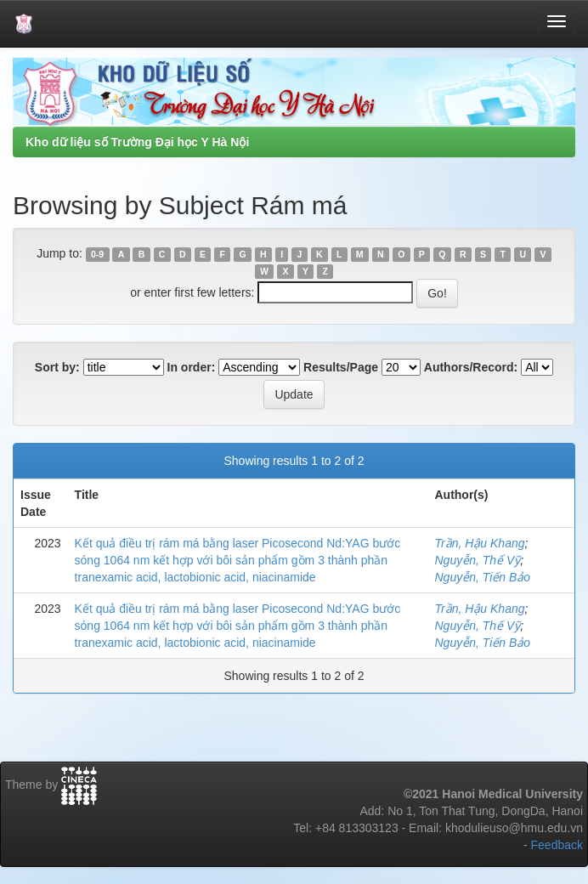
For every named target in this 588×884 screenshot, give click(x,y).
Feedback (557, 845)
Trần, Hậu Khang (479, 543)
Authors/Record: (471, 367)
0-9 (97, 254)
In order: (192, 367)
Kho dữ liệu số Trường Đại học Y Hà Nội (137, 142)
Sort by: (57, 367)
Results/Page (341, 367)
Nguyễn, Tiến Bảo (482, 577)
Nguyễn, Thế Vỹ (477, 560)
